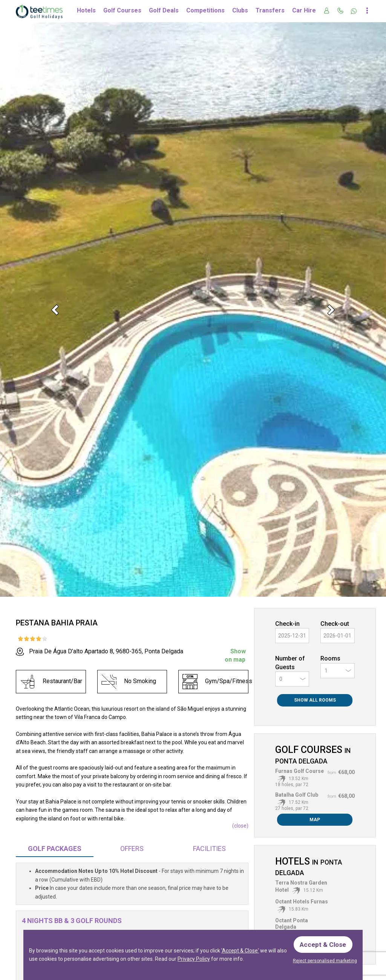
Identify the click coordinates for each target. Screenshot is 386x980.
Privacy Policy (194, 958)
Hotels (86, 10)
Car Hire (304, 10)
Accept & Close (324, 943)
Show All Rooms (315, 700)
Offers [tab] (132, 849)
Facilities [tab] (209, 849)
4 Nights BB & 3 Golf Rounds (72, 921)
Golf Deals (164, 10)
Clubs (240, 10)
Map (315, 820)
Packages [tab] (55, 849)
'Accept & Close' (240, 950)
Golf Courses (122, 10)
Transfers (270, 10)
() (240, 826)
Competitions (205, 10)
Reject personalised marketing (325, 961)
